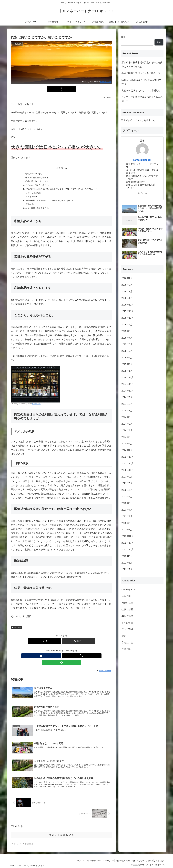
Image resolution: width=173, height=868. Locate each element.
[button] (78, 644)
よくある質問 (158, 860)
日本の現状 (30, 198)
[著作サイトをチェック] (56, 658)
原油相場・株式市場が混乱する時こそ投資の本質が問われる (142, 65)
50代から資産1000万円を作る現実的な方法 (141, 82)
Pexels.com (106, 82)
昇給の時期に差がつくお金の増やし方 (141, 73)
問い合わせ (83, 860)
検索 (123, 37)
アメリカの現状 (33, 194)
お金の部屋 (16, 630)
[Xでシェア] (62, 89)
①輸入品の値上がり (32, 174)
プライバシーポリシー (98, 860)
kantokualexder (142, 160)
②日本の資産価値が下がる (35, 178)
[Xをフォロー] (62, 658)
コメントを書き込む (61, 834)
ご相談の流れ (115, 860)
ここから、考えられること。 (36, 186)
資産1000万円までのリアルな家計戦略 (141, 91)
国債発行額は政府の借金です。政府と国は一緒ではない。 (49, 202)
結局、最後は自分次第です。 (36, 211)
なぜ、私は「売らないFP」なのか (137, 860)
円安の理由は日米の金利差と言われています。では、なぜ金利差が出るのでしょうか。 (63, 190)
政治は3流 (28, 206)
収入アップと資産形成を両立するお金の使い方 (142, 99)
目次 (58, 168)
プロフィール (70, 860)
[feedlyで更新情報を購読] (67, 658)
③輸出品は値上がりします (35, 182)
